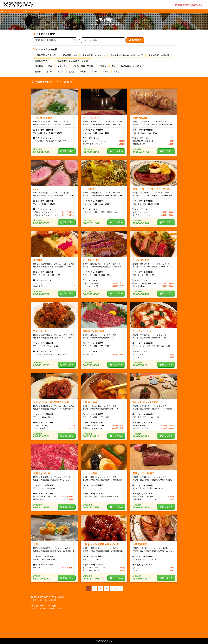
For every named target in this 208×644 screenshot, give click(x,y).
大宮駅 (117, 72)
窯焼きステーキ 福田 (143, 473)
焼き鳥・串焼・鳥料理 (83, 66)
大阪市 (41, 600)
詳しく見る (67, 151)
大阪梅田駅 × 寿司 (43, 61)
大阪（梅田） (43, 608)
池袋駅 (49, 72)
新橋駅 (105, 72)
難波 (52, 608)
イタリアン (63, 66)
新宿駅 (38, 72)
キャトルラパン (91, 260)
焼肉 (50, 66)
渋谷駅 (94, 72)
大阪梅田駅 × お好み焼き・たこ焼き (73, 61)
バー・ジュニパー (92, 118)
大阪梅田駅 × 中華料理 (159, 55)
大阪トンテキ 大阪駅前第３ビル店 (51, 402)
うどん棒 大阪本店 (43, 118)
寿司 (114, 66)
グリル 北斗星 (90, 473)
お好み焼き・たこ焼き (131, 66)
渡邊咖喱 (38, 260)
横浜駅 (72, 72)
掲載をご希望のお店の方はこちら (189, 5)
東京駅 (60, 72)
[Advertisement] (104, 625)
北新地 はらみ (90, 402)
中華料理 (102, 66)
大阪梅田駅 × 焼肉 (69, 55)
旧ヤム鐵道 (89, 189)
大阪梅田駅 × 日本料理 (45, 55)
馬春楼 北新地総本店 (94, 331)
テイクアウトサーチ (11, 11)
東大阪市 (54, 600)
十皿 (35, 544)
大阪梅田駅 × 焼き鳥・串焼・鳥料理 (127, 55)
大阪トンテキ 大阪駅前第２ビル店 (101, 544)
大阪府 (25, 11)
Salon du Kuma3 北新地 (145, 402)
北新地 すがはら (42, 473)
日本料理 (39, 66)
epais (36, 189)
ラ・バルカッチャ (142, 331)
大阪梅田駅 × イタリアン (94, 55)
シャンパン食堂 (141, 260)
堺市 (47, 600)
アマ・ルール (40, 331)
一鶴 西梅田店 (140, 544)
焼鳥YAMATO (140, 118)
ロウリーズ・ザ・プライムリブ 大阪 (151, 189)
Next (116, 589)
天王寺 (59, 608)
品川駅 (83, 72)
